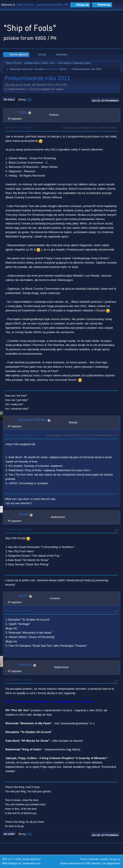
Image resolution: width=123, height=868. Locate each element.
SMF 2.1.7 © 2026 (12, 859)
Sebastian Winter (32, 420)
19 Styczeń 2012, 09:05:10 (19, 611)
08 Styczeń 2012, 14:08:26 (19, 435)
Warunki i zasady (99, 859)
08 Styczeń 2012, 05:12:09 (19, 127)
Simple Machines (32, 859)
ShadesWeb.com (32, 863)
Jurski (23, 596)
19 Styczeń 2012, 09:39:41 (19, 680)
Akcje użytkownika (105, 101)
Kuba (22, 112)
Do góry (9, 834)
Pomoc (84, 859)
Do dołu (9, 100)
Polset (23, 514)
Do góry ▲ (115, 859)
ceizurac (25, 665)
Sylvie (63, 69)
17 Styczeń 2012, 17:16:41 (19, 529)
